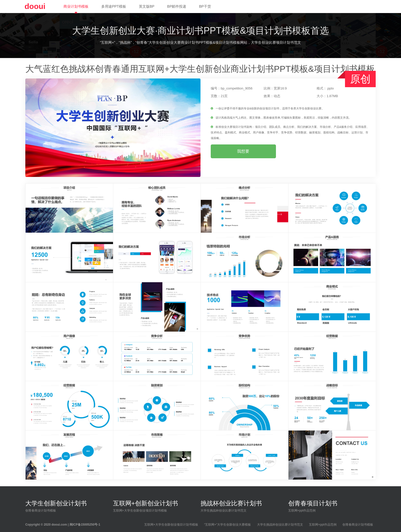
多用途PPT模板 (114, 6)
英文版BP (147, 6)
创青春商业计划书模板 (358, 525)
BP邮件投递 (177, 6)
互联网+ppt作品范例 (323, 525)
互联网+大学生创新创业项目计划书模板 (171, 525)
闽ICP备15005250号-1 (85, 525)
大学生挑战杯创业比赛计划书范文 (280, 525)
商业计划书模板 (76, 6)
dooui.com (59, 525)
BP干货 (205, 6)
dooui (35, 6)
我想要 (243, 151)
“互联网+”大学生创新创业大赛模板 (227, 525)
